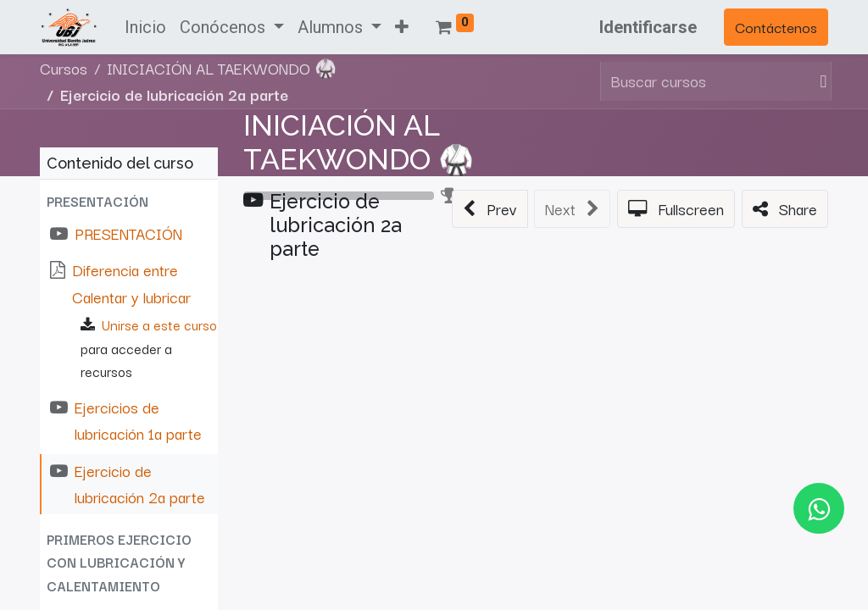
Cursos (64, 68)
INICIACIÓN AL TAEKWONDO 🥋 (359, 143)
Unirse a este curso (159, 324)
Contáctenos (776, 27)
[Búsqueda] (820, 81)
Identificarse (648, 27)
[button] (402, 27)
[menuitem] (145, 27)
